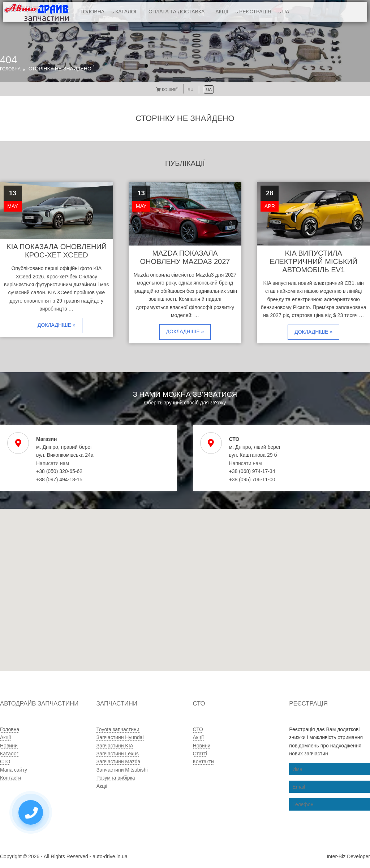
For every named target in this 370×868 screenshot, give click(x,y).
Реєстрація (255, 12)
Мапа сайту (14, 770)
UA (286, 12)
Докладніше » (57, 325)
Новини (9, 746)
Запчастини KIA (115, 746)
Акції (222, 12)
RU (190, 90)
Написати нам (53, 463)
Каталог (126, 12)
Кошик (167, 90)
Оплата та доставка (177, 12)
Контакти (10, 778)
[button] (164, 617)
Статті (200, 754)
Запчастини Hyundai (120, 737)
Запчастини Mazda (119, 761)
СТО (5, 761)
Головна (92, 12)
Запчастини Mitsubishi (122, 770)
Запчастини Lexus (118, 754)
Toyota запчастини (118, 729)
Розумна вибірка (116, 778)
